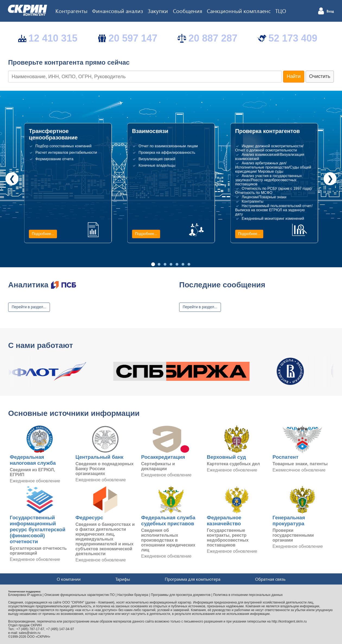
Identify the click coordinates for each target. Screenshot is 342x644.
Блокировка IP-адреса (25, 595)
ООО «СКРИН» (39, 637)
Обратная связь (270, 579)
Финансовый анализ (118, 11)
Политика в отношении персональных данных (248, 595)
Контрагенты (71, 11)
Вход (330, 11)
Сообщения (188, 11)
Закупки (158, 11)
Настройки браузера (133, 595)
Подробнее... (43, 234)
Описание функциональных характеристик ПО (80, 595)
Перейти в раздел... (29, 307)
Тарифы (123, 579)
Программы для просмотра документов (181, 595)
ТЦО (281, 11)
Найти (294, 76)
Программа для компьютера (193, 579)
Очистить (320, 76)
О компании (69, 579)
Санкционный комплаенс (239, 11)
